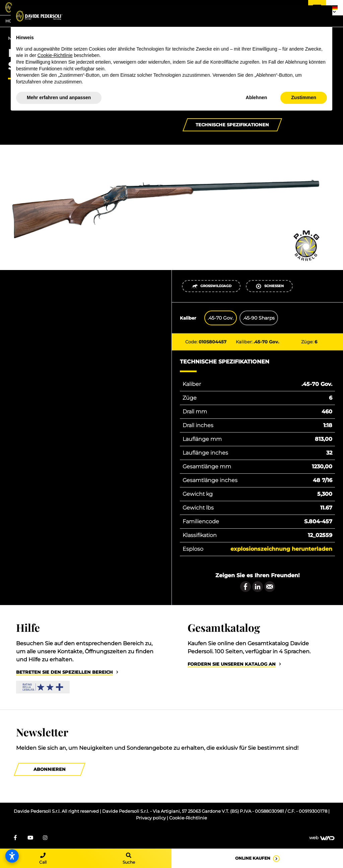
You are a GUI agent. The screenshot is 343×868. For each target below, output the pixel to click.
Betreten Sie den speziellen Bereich (64, 672)
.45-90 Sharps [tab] (259, 318)
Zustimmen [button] (304, 97)
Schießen (269, 286)
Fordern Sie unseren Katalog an (232, 664)
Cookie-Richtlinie (188, 818)
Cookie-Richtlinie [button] (55, 55)
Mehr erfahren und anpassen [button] (59, 97)
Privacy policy (151, 818)
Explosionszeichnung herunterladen (281, 549)
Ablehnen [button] (257, 97)
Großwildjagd (211, 286)
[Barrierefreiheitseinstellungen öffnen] (12, 856)
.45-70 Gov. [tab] (221, 318)
